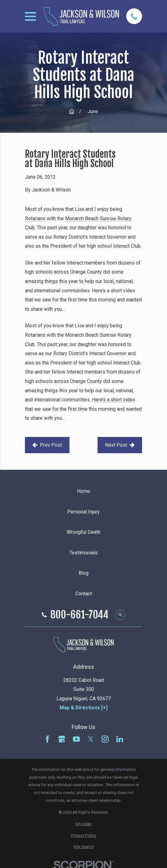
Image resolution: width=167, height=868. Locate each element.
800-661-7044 (79, 615)
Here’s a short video (114, 400)
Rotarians (35, 218)
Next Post (120, 445)
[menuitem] (83, 824)
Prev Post (47, 445)
